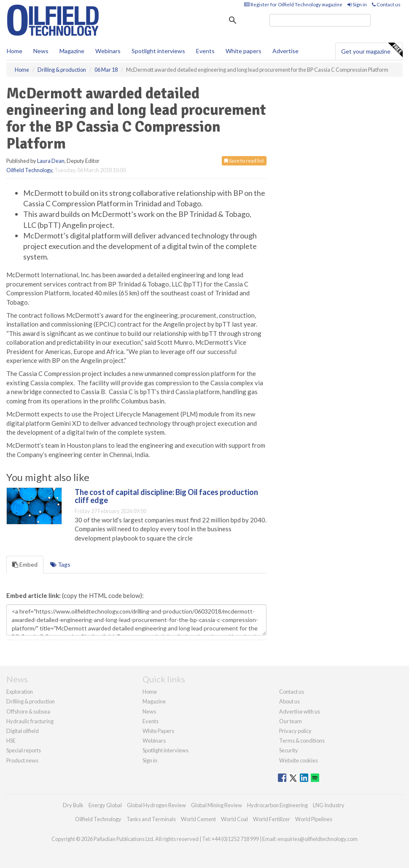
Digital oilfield (23, 731)
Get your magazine (372, 50)
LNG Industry (329, 805)
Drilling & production (31, 701)
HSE (11, 741)
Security (289, 750)
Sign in (357, 4)
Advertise (285, 51)
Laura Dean (51, 161)
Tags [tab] (60, 564)
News (149, 711)
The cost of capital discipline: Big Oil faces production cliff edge (166, 496)
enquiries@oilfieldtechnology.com (318, 839)
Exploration (20, 692)
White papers (244, 51)
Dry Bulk (73, 805)
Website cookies (299, 760)
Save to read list (244, 161)
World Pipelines (314, 819)
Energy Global (105, 805)
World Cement (198, 819)
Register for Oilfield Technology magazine (293, 4)
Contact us (386, 4)
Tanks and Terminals (151, 819)
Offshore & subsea (28, 711)
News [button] (41, 51)
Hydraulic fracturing (30, 721)
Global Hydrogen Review (156, 805)
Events (205, 51)
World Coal (234, 819)
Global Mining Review (217, 805)
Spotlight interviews (158, 51)
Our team (291, 721)
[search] (320, 20)
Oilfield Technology (29, 170)
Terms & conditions (302, 741)
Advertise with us (300, 711)
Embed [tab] (25, 564)
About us (289, 701)
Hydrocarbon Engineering (277, 805)
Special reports (24, 750)
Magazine (72, 51)
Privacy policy (295, 731)
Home (15, 51)
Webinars (108, 51)
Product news (22, 760)
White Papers (158, 731)
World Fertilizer (272, 819)
